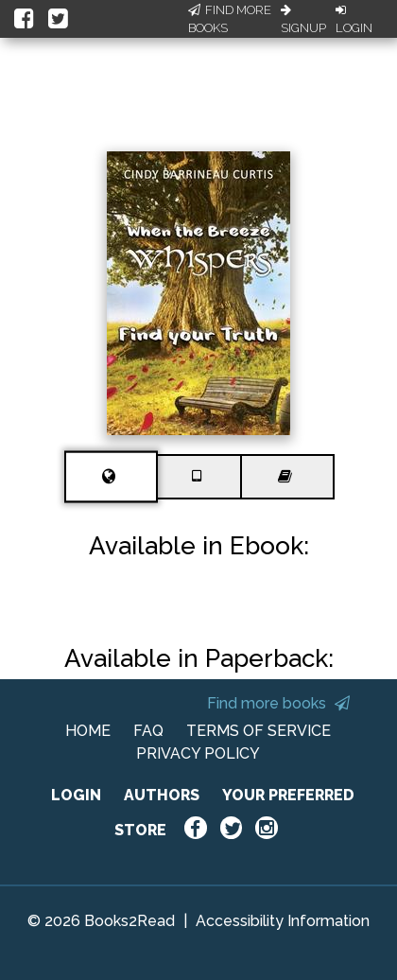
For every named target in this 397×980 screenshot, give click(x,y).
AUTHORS (162, 795)
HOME (88, 731)
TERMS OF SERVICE (259, 731)
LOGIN (76, 795)
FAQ (148, 731)
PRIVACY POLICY (198, 753)
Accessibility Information (283, 921)
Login (354, 20)
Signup (303, 20)
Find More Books (230, 19)
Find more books (278, 703)
